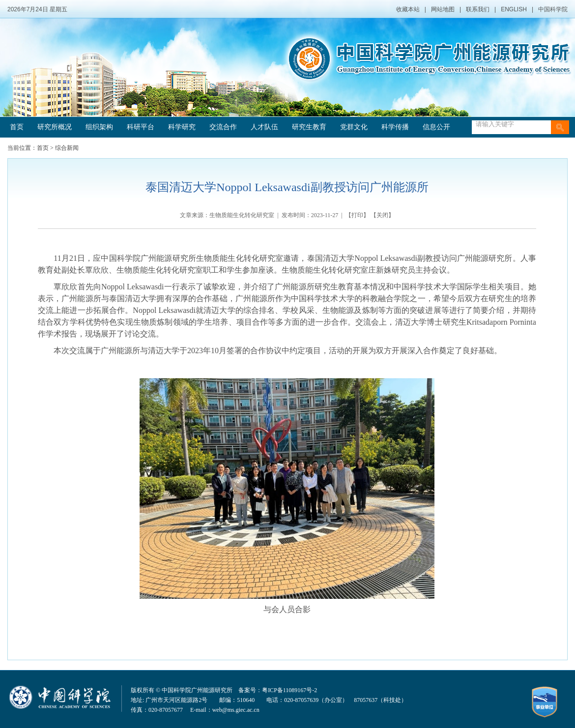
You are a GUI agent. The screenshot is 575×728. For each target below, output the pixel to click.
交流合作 (223, 127)
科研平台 (141, 127)
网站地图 (443, 9)
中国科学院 (553, 9)
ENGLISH (514, 9)
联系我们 (478, 9)
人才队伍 (264, 127)
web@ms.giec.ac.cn (236, 710)
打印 (357, 215)
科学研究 (182, 127)
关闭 (382, 215)
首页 (17, 127)
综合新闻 (67, 148)
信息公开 (436, 127)
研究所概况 (55, 127)
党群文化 (354, 127)
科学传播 (395, 127)
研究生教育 (309, 127)
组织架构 (99, 127)
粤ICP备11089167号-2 (289, 690)
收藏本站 (408, 9)
